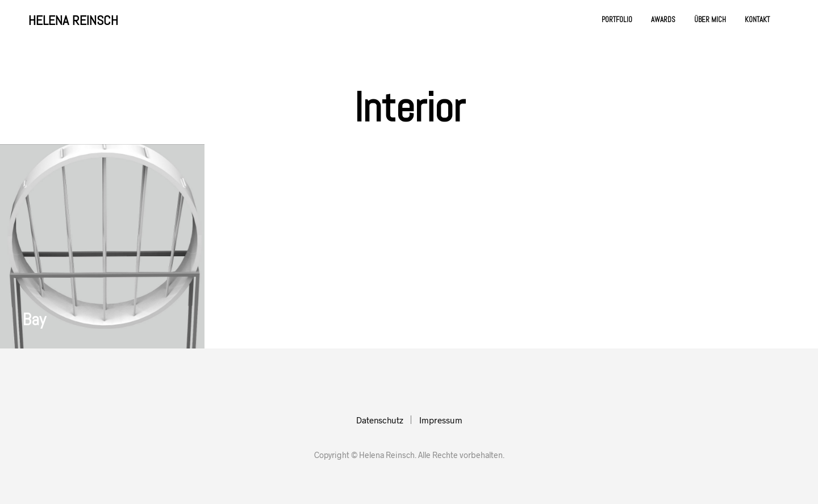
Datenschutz (380, 420)
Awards (663, 20)
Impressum (441, 420)
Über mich (710, 20)
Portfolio (617, 20)
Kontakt (757, 20)
